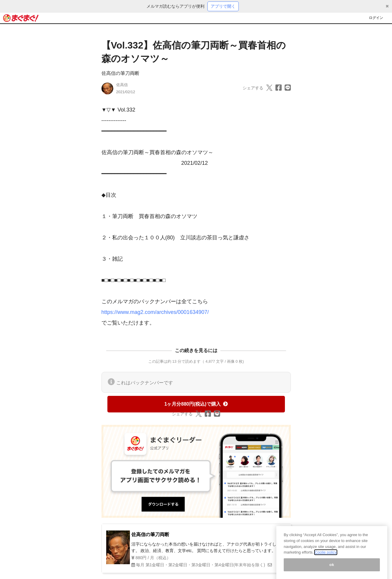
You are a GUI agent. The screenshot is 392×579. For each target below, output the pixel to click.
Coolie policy (326, 557)
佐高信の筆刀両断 (120, 73)
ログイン (376, 18)
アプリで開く (223, 6)
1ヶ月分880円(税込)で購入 (196, 404)
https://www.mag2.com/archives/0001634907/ (155, 312)
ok (332, 569)
